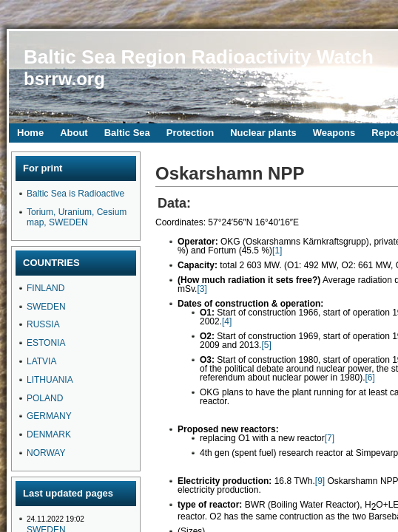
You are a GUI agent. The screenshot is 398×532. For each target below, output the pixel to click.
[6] (370, 378)
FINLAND (45, 288)
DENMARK (49, 434)
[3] (202, 289)
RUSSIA (43, 324)
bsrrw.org (64, 79)
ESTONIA (46, 343)
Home (30, 133)
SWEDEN (46, 307)
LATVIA (41, 361)
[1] (277, 250)
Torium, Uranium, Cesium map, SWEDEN (77, 217)
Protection (190, 133)
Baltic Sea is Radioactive (75, 194)
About (74, 133)
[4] (227, 321)
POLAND (45, 398)
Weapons (334, 133)
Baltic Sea (127, 133)
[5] (266, 345)
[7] (330, 438)
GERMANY (49, 416)
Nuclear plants (263, 133)
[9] (320, 481)
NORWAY (46, 453)
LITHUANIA (50, 380)
